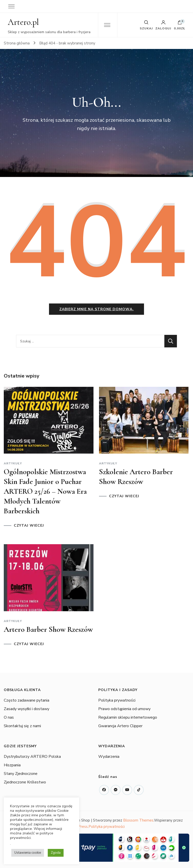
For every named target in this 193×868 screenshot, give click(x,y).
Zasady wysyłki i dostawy (27, 709)
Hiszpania (12, 765)
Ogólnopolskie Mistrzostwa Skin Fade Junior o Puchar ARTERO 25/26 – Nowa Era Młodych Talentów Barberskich (45, 492)
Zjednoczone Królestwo (25, 782)
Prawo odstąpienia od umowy (124, 709)
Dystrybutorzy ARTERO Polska (32, 757)
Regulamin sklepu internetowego (128, 717)
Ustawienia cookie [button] (28, 853)
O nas (9, 717)
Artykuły (13, 464)
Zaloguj (163, 25)
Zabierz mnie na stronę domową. (96, 309)
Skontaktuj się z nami (22, 726)
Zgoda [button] (56, 853)
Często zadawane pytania (27, 700)
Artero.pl (23, 22)
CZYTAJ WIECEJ (29, 526)
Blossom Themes (138, 821)
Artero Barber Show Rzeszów (48, 629)
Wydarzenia (109, 757)
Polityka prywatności (117, 700)
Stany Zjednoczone (21, 774)
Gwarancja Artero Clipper (120, 726)
